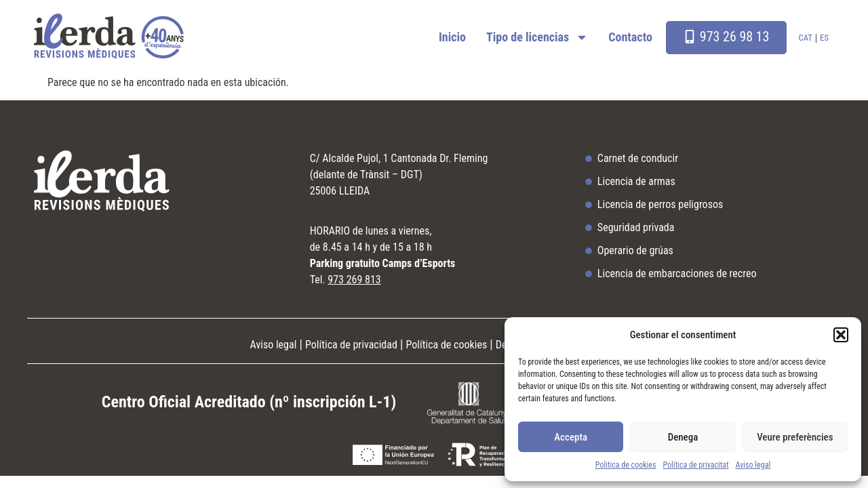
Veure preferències (795, 437)
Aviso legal (753, 465)
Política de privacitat (695, 465)
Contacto (630, 37)
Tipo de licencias (537, 37)
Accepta (571, 437)
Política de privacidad (351, 345)
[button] (841, 335)
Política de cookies (447, 345)
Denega (683, 437)
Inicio (452, 37)
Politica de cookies (626, 465)
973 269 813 (354, 280)
